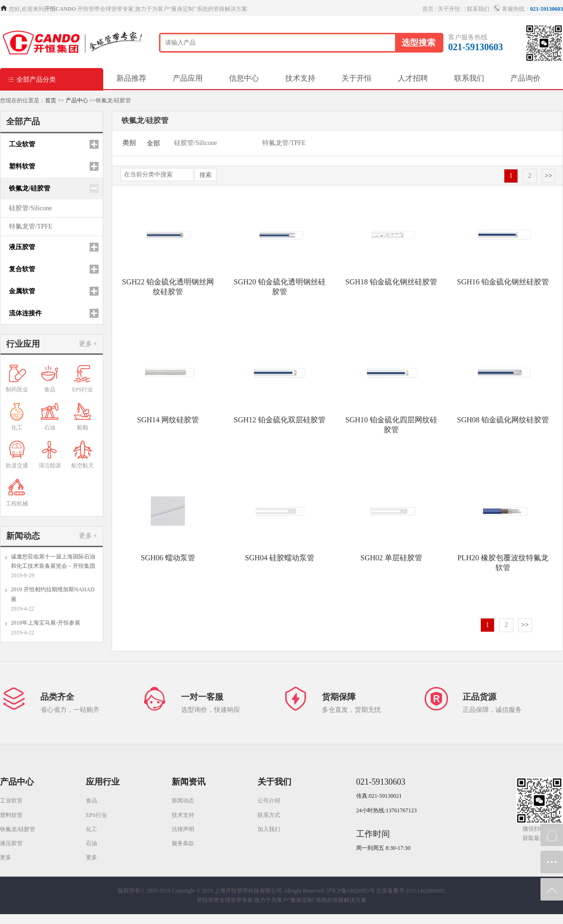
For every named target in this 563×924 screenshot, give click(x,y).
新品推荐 (131, 78)
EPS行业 (96, 815)
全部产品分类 (31, 79)
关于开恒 (449, 9)
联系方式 (269, 815)
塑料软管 (11, 815)
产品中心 (77, 100)
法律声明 (183, 829)
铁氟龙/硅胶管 (18, 829)
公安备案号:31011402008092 (411, 891)
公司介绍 (269, 801)
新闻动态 (183, 801)
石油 (91, 843)
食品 (91, 801)
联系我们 (478, 9)
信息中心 (244, 78)
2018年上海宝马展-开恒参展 (46, 623)
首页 (428, 9)
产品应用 (188, 78)
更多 (6, 857)
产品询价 (525, 78)
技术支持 (300, 78)
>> (548, 176)
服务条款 (183, 843)
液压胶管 (11, 843)
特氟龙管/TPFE (31, 226)
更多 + (88, 344)
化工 (91, 829)
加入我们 (269, 829)
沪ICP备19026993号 (351, 891)
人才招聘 (413, 78)
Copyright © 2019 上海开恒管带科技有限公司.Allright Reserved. (249, 891)
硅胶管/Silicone (30, 208)
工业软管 (11, 801)
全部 (153, 143)
